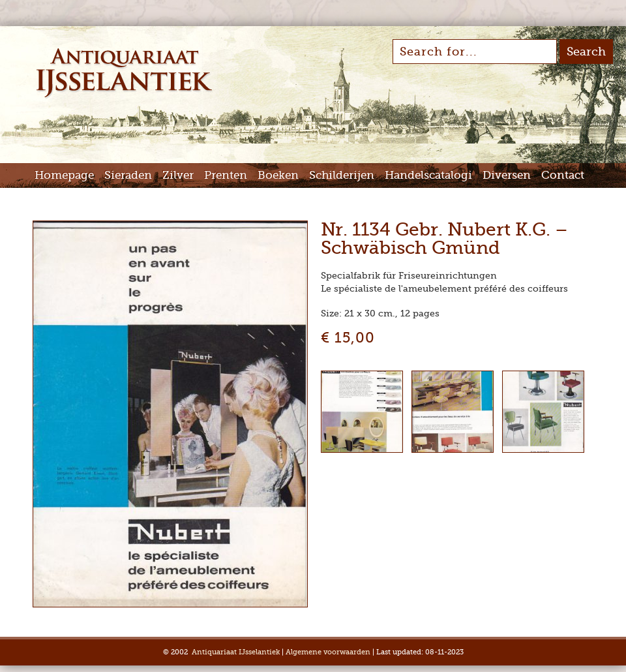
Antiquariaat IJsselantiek (236, 652)
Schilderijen (342, 175)
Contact (563, 175)
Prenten (226, 175)
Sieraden (128, 175)
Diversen (507, 175)
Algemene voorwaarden (328, 652)
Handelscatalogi (428, 175)
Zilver (178, 175)
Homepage (64, 175)
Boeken (278, 175)
